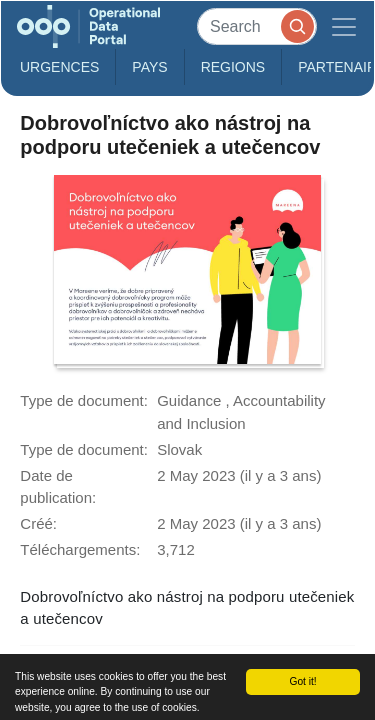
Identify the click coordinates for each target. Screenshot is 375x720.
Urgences (59, 67)
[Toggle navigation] (344, 26)
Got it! (302, 681)
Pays (149, 67)
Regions (233, 67)
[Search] (257, 26)
